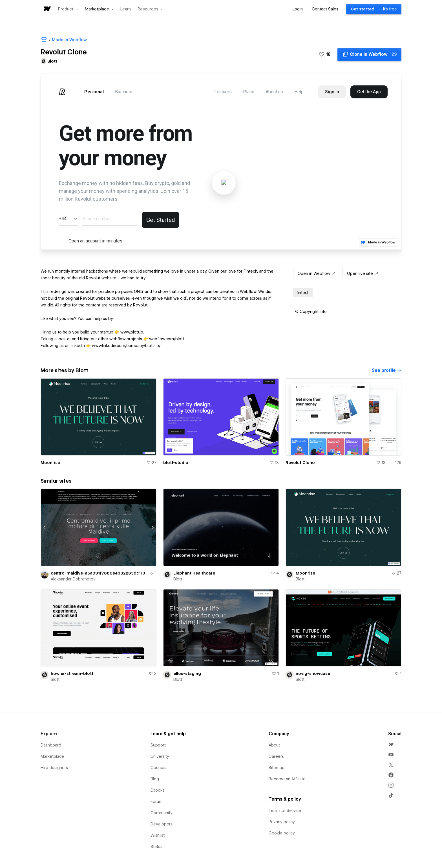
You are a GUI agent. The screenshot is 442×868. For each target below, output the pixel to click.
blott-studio (176, 463)
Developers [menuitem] (162, 824)
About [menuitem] (274, 745)
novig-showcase (313, 673)
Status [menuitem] (156, 847)
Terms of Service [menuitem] (285, 810)
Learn (126, 9)
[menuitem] (391, 745)
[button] (68, 9)
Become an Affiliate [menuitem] (287, 779)
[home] (47, 9)
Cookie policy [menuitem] (282, 833)
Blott (178, 579)
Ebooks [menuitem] (158, 790)
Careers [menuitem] (276, 756)
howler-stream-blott (72, 673)
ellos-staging (187, 673)
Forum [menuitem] (157, 801)
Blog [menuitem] (155, 779)
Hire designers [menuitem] (54, 768)
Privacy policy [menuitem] (282, 822)
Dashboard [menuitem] (51, 745)
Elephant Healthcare (194, 573)
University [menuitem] (160, 756)
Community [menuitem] (162, 813)
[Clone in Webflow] (369, 54)
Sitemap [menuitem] (277, 768)
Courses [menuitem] (158, 768)
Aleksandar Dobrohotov (73, 579)
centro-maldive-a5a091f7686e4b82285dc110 (98, 573)
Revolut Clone (300, 463)
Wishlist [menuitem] (158, 835)
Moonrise (50, 463)
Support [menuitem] (158, 745)
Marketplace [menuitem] (52, 756)
